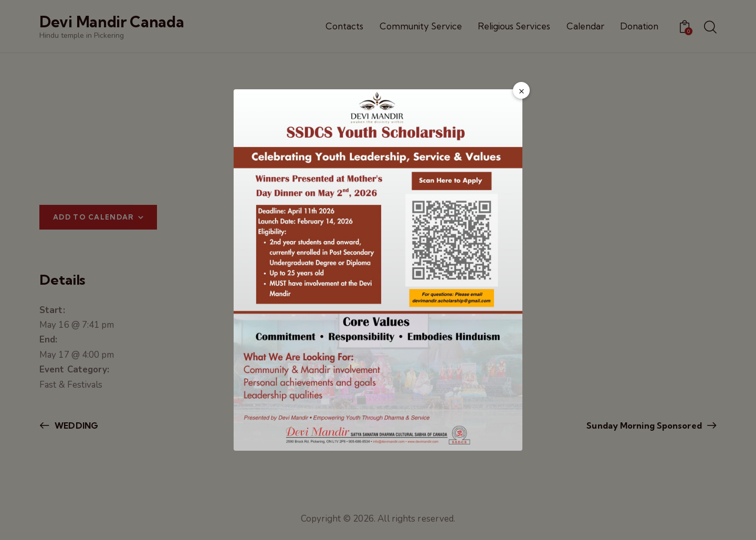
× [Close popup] (522, 91)
